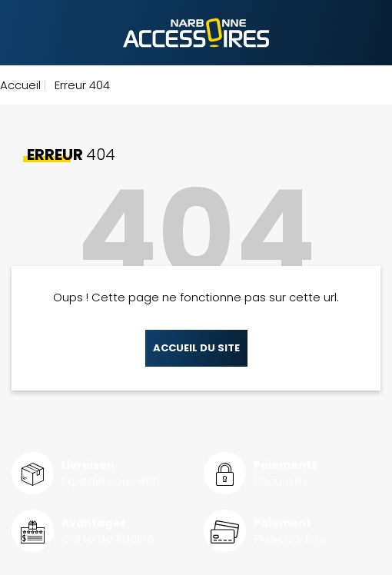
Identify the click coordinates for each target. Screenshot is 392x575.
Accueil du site (196, 348)
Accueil (20, 85)
